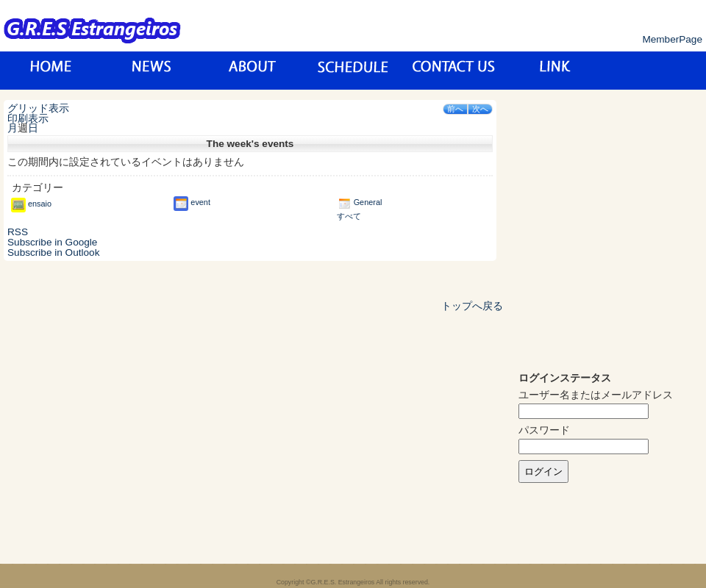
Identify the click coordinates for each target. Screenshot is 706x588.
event (192, 202)
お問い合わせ (454, 71)
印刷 (28, 119)
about (253, 71)
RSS (18, 232)
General (360, 202)
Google (52, 242)
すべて (349, 216)
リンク (555, 71)
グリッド (38, 108)
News (152, 71)
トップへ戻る (472, 306)
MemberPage (672, 39)
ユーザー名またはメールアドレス (596, 395)
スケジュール (353, 71)
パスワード (544, 430)
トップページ (51, 71)
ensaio (31, 204)
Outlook (53, 252)
